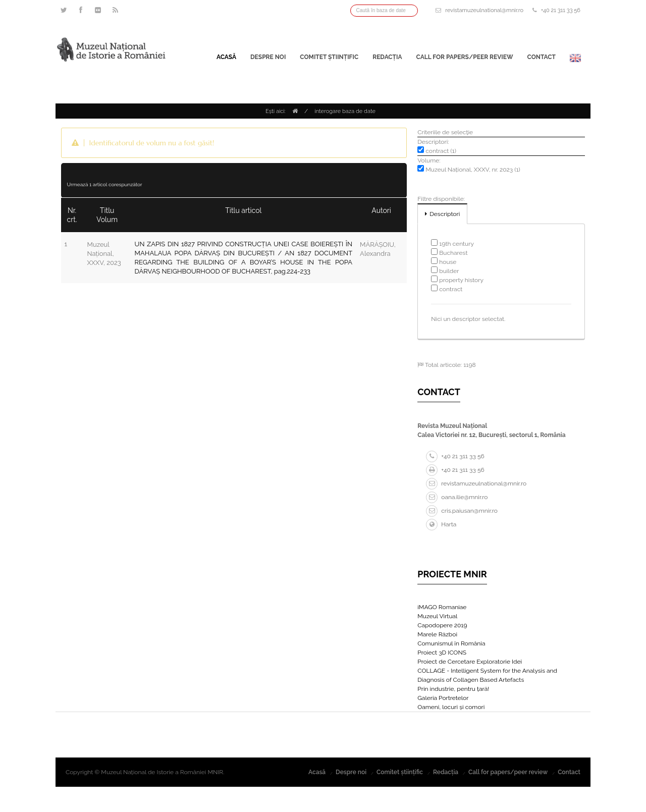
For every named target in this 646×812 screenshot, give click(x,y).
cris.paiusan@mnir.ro (462, 511)
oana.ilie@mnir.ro (457, 497)
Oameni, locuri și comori (451, 707)
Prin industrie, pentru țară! (453, 689)
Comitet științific (329, 57)
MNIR (215, 772)
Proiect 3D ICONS (442, 653)
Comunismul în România (451, 643)
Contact (542, 57)
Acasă (226, 57)
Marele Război (437, 634)
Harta (441, 524)
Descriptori (445, 214)
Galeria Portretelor (443, 698)
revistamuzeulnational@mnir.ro (484, 10)
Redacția (387, 57)
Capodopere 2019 (442, 625)
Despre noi (268, 57)
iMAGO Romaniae (442, 607)
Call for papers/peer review (465, 57)
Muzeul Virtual (437, 616)
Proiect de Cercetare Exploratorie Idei (470, 662)
